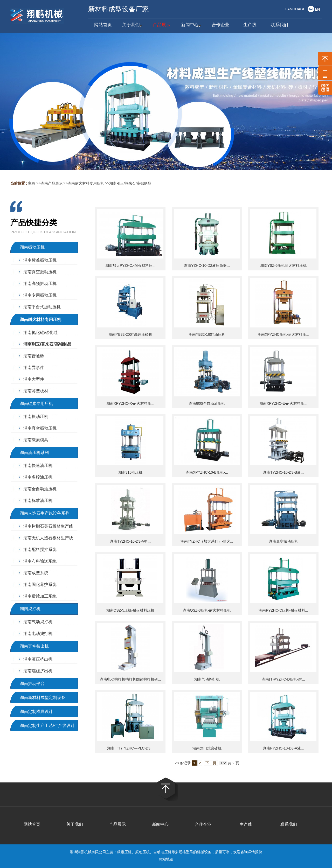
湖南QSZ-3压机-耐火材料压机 (207, 610)
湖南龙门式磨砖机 (207, 748)
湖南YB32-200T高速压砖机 (130, 334)
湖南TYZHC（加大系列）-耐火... (207, 541)
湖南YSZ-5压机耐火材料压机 (283, 265)
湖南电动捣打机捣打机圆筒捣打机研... (130, 679)
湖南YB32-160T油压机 (207, 334)
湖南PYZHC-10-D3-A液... (283, 748)
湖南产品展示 (52, 183)
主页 (32, 183)
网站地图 (166, 859)
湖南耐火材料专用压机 (86, 183)
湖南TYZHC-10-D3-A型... (130, 541)
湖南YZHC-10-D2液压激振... (207, 265)
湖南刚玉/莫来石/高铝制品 (130, 183)
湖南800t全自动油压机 (207, 403)
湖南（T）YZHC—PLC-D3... (130, 748)
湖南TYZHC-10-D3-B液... (283, 472)
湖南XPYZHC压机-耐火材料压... (283, 334)
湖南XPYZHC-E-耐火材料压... (283, 403)
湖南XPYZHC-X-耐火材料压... (130, 403)
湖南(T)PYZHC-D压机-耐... (283, 679)
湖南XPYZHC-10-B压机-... (207, 472)
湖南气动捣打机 (207, 679)
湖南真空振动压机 (283, 541)
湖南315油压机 (130, 472)
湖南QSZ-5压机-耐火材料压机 (130, 610)
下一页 (211, 763)
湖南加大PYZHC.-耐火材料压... (130, 265)
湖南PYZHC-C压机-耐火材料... (283, 610)
